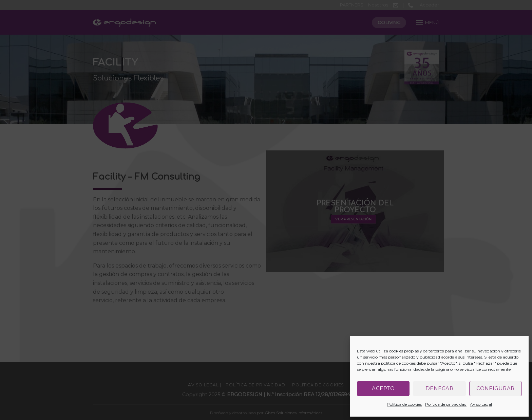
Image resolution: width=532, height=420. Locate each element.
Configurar (496, 388)
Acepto (383, 388)
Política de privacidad (446, 404)
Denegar (439, 388)
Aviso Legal (481, 404)
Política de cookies (404, 404)
